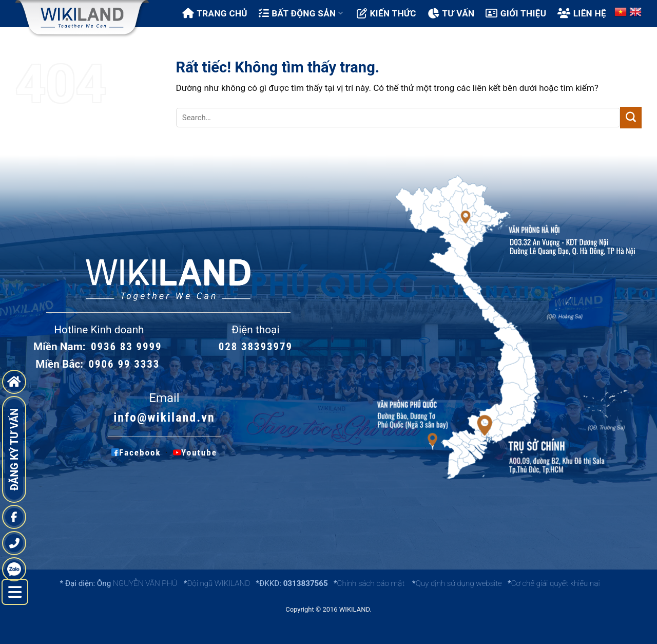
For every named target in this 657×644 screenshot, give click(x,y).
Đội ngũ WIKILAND (218, 583)
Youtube (194, 452)
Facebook (136, 452)
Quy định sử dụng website (459, 583)
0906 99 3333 (124, 364)
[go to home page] (14, 382)
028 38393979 (256, 347)
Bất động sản (301, 13)
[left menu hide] (15, 592)
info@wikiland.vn (164, 418)
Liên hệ (582, 13)
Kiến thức (387, 13)
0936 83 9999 (127, 347)
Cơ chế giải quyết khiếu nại (556, 583)
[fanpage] (14, 517)
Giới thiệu (516, 13)
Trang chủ (215, 13)
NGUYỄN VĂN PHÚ (146, 583)
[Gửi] (631, 118)
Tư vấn (451, 13)
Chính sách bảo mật (371, 583)
